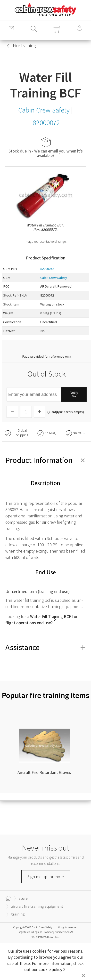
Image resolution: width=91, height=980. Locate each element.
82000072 (47, 269)
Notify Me (74, 394)
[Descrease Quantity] (12, 412)
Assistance (45, 647)
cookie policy (50, 969)
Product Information (45, 460)
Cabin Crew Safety (54, 278)
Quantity (54, 412)
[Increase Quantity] (40, 412)
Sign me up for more (46, 877)
